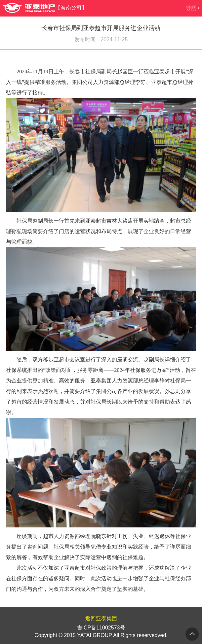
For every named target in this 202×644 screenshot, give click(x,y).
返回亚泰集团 (101, 618)
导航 (191, 8)
